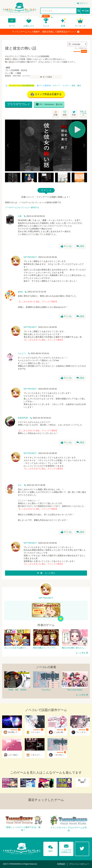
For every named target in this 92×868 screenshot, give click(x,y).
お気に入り (29, 26)
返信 (80, 246)
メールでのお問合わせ (66, 848)
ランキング (80, 26)
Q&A (51, 848)
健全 (79, 86)
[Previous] (8, 145)
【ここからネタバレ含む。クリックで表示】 (38, 302)
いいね (66, 246)
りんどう (22, 353)
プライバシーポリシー (79, 864)
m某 (20, 216)
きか (20, 485)
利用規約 (61, 864)
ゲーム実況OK (44, 86)
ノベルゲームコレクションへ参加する (22, 207)
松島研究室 (23, 418)
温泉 (73, 86)
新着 (63, 26)
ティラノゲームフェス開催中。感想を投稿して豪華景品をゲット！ (46, 32)
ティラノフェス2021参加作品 (22, 86)
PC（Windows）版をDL (49, 104)
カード (12, 26)
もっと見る (81, 653)
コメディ (66, 86)
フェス (46, 26)
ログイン (84, 3)
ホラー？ (57, 86)
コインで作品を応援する (46, 94)
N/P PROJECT (30, 257)
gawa (20, 292)
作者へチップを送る (83, 113)
